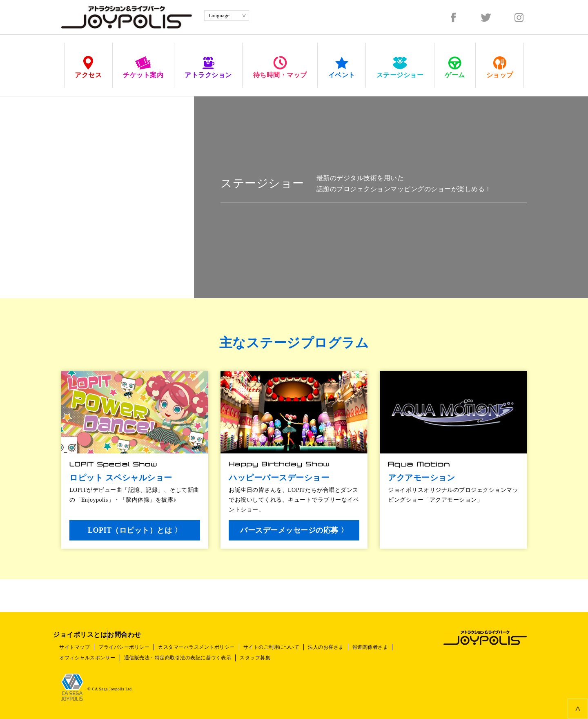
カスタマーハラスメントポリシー (207, 647)
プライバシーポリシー (130, 647)
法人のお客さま (344, 647)
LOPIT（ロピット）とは (137, 530)
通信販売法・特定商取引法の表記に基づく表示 (184, 658)
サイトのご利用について (286, 647)
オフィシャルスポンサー (89, 658)
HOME (69, 84)
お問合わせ (149, 635)
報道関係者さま (393, 647)
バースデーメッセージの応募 (296, 530)
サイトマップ (77, 647)
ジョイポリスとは (88, 635)
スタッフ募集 (265, 658)
